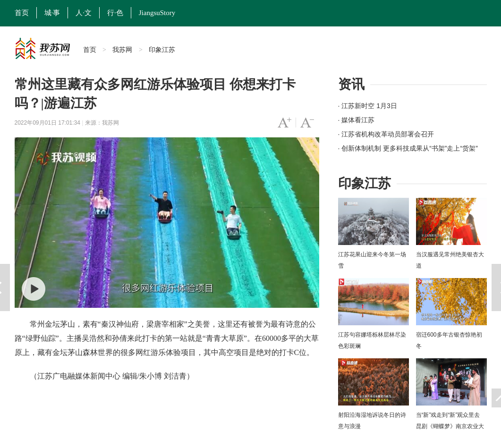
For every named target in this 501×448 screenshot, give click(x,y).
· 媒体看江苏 (357, 120)
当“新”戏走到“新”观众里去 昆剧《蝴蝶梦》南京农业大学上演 (450, 426)
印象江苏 (162, 50)
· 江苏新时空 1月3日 (368, 106)
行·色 (115, 13)
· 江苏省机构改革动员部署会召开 (386, 134)
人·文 (84, 13)
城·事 (52, 13)
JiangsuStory (157, 13)
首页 (22, 13)
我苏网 (122, 50)
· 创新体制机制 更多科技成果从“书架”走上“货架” (408, 148)
